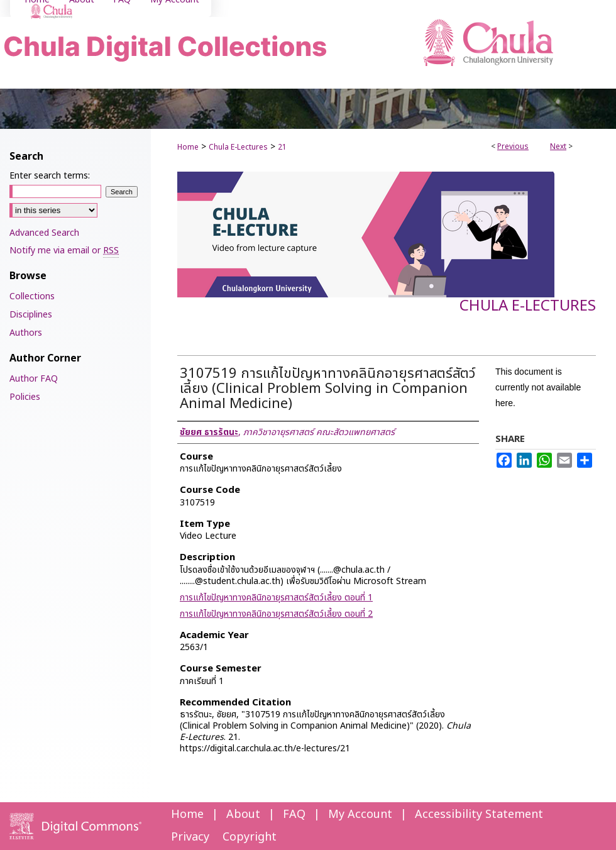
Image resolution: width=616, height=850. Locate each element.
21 (282, 147)
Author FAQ (34, 379)
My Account (360, 814)
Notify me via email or (64, 251)
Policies (25, 397)
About (243, 814)
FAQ (294, 814)
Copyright (250, 837)
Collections (32, 296)
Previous (513, 146)
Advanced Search (44, 233)
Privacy (190, 837)
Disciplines (31, 315)
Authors (26, 333)
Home (188, 147)
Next (558, 146)
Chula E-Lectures (238, 147)
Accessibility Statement (479, 814)
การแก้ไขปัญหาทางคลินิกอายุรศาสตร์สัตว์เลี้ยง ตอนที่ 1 (276, 598)
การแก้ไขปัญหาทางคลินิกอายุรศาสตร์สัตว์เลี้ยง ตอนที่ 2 (276, 614)
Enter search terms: (50, 176)
